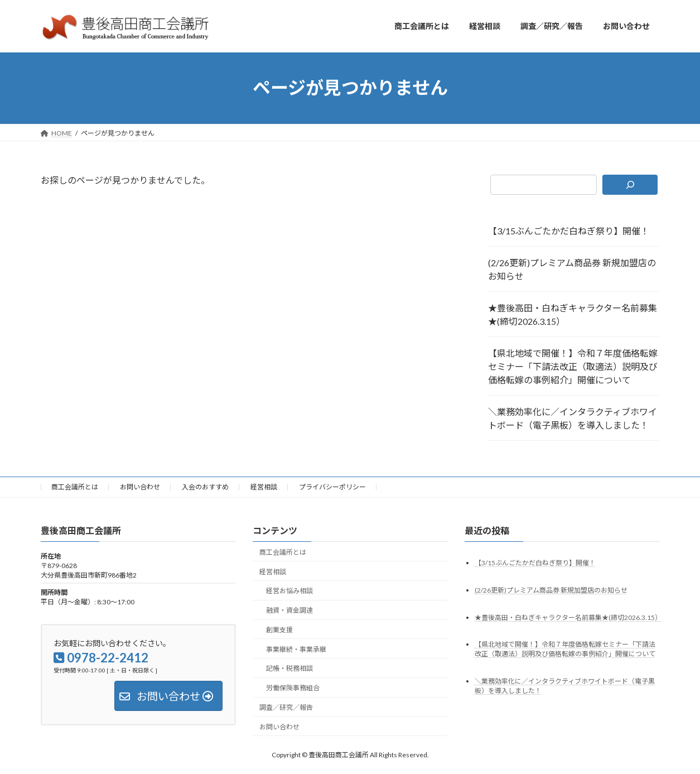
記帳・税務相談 (289, 668)
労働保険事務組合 (293, 688)
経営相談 (264, 487)
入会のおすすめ (205, 487)
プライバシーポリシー (332, 487)
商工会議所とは (75, 487)
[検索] (630, 185)
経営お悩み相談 (289, 591)
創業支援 (279, 629)
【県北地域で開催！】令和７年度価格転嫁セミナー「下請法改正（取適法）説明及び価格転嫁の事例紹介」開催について (573, 366)
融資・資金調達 (289, 610)
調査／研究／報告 (286, 707)
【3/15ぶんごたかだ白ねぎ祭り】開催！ (569, 231)
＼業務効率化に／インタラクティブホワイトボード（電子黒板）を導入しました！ (573, 418)
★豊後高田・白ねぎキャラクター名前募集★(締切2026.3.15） (573, 314)
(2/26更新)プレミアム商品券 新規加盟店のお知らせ (572, 269)
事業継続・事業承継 (296, 649)
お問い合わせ (140, 487)
